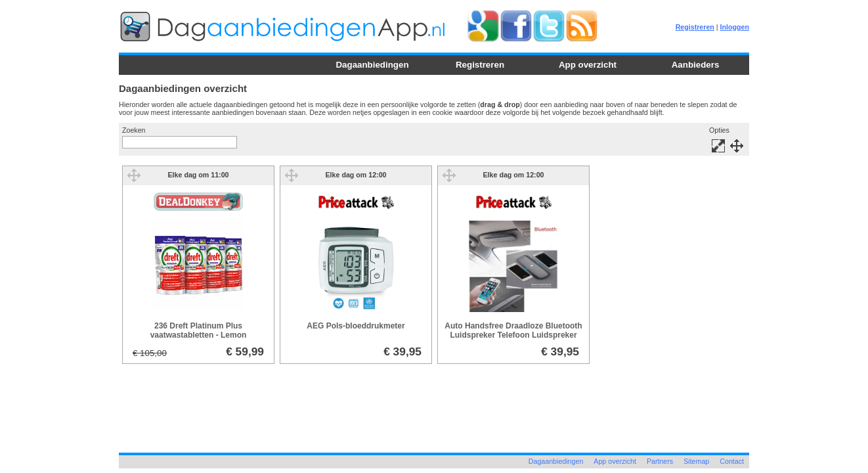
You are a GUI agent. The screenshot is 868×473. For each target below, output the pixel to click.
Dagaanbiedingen (372, 65)
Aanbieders (696, 65)
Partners (660, 461)
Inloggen (735, 27)
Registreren (695, 27)
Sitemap (696, 461)
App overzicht (588, 65)
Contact (732, 461)
